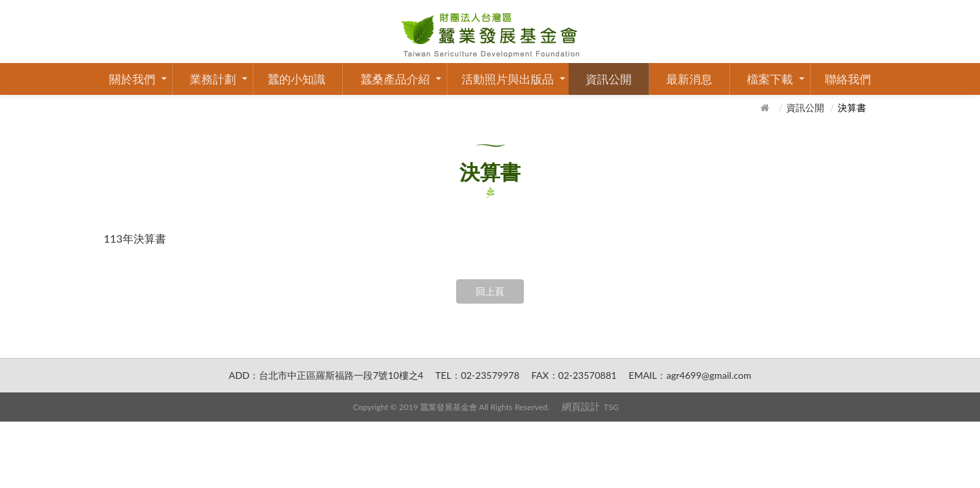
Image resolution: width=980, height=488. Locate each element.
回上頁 (490, 291)
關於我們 (132, 79)
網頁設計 (581, 406)
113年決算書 (135, 238)
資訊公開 (609, 79)
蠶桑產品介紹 (395, 79)
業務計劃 (213, 79)
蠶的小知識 (297, 79)
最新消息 (689, 79)
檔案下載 (770, 79)
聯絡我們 (848, 79)
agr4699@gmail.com (709, 375)
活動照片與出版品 (508, 79)
